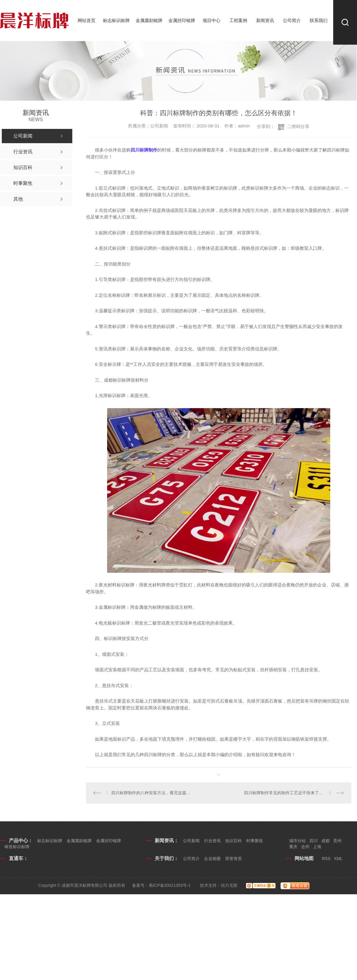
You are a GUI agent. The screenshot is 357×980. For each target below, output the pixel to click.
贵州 (337, 841)
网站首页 (87, 20)
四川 (314, 841)
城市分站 (297, 841)
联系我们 (319, 20)
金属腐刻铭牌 (149, 20)
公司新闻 (191, 841)
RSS (326, 859)
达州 (305, 847)
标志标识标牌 (116, 20)
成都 (325, 841)
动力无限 (229, 885)
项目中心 (212, 20)
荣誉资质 (234, 859)
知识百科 (234, 841)
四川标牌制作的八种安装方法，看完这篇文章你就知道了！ (152, 793)
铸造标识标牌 (17, 847)
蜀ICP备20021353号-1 (170, 885)
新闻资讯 (265, 20)
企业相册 (212, 859)
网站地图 (304, 858)
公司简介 (292, 20)
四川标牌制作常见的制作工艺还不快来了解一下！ (290, 793)
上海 (317, 847)
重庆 (293, 847)
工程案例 (238, 20)
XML (338, 859)
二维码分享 (298, 126)
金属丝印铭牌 (182, 20)
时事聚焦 (255, 841)
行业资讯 (212, 841)
